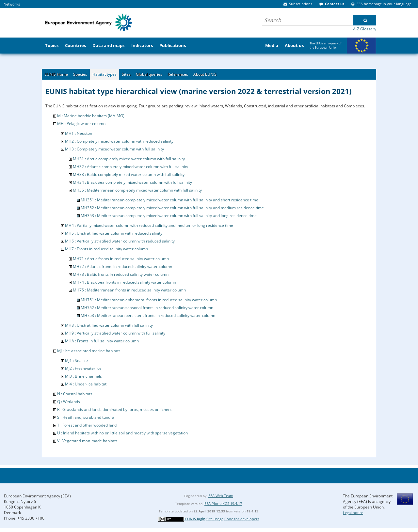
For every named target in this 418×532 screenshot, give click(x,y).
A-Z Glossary (365, 29)
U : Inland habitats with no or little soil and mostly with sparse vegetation (122, 433)
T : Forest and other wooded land (87, 425)
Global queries (149, 74)
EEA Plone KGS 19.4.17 (223, 503)
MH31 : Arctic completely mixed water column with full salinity (129, 159)
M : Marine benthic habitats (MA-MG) (91, 116)
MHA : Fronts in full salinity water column (102, 341)
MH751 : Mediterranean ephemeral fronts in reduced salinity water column (149, 300)
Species (80, 74)
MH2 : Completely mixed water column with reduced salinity (119, 141)
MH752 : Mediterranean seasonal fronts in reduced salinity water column (147, 308)
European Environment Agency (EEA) (37, 496)
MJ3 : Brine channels (83, 376)
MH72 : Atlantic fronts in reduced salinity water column (122, 266)
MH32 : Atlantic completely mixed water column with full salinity (130, 167)
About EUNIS (205, 74)
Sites (126, 74)
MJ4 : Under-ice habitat (86, 384)
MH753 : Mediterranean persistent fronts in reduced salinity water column (148, 315)
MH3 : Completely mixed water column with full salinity (114, 149)
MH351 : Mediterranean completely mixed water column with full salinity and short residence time (169, 200)
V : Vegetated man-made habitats (87, 441)
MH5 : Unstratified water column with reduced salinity (114, 233)
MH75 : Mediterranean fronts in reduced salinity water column (129, 290)
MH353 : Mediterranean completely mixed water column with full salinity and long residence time (169, 216)
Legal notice (353, 513)
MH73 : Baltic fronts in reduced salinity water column (121, 274)
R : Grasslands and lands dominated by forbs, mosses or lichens (115, 409)
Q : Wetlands (69, 402)
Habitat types (104, 74)
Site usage (215, 519)
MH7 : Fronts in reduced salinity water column (106, 249)
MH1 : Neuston (79, 133)
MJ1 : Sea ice (76, 360)
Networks (12, 4)
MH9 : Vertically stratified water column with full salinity (115, 333)
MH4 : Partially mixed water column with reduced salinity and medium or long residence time (149, 225)
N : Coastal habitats (75, 394)
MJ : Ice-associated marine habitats (89, 351)
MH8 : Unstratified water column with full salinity (109, 325)
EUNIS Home (56, 74)
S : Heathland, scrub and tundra (86, 417)
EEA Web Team (221, 496)
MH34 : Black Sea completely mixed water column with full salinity (132, 182)
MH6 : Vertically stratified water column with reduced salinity (120, 241)
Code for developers (242, 519)
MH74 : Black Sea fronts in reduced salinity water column (124, 282)
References (178, 74)
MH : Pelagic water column (81, 124)
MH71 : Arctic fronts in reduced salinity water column (121, 259)
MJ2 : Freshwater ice (83, 368)
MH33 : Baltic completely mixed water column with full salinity (129, 174)
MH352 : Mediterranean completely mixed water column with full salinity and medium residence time (172, 208)
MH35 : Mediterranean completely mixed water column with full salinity (137, 190)
